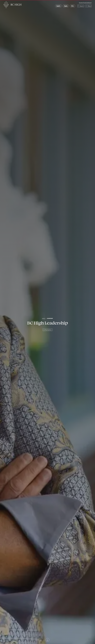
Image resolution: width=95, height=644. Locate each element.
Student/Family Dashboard (85, 3)
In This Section (48, 330)
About (44, 318)
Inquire (58, 6)
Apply (66, 6)
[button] (81, 6)
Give (73, 6)
